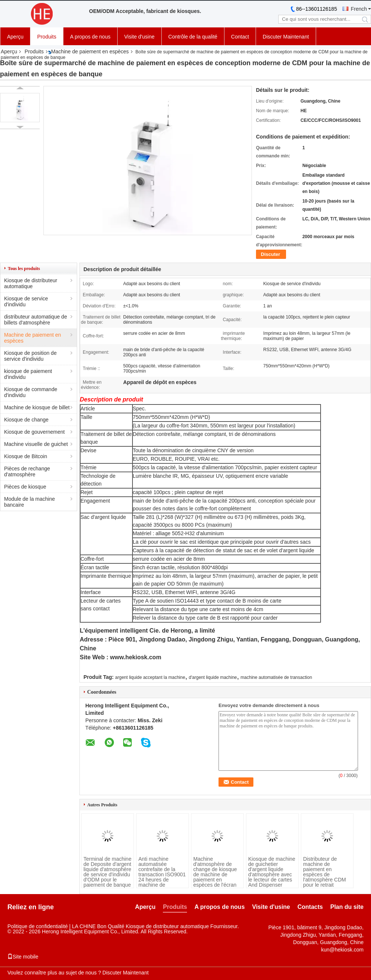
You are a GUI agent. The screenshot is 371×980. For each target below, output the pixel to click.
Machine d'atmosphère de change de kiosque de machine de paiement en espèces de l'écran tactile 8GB (215, 874)
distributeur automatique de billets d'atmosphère (36, 320)
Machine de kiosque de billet (37, 407)
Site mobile (23, 957)
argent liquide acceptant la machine (150, 677)
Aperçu (15, 37)
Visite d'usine (139, 37)
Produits (47, 37)
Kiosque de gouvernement (34, 432)
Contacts (310, 907)
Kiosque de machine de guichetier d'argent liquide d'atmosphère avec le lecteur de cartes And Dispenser (272, 872)
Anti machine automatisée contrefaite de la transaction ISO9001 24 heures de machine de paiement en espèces (162, 877)
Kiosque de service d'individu (26, 301)
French (359, 9)
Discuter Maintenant (286, 37)
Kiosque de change (26, 420)
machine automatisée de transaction (276, 677)
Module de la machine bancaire (29, 502)
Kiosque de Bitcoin (26, 456)
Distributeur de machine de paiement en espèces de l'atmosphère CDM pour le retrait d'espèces (325, 874)
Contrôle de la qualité (193, 37)
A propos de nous (90, 37)
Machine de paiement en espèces (90, 51)
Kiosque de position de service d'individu (30, 356)
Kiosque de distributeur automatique (31, 283)
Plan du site (347, 907)
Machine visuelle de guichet (36, 444)
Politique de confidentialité (38, 926)
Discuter (270, 254)
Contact (240, 37)
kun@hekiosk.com (342, 950)
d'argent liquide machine (213, 677)
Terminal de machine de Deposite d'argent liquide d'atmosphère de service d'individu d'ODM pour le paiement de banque (107, 872)
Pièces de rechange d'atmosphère (27, 471)
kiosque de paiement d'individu (28, 374)
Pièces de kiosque (25, 487)
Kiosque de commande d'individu (31, 392)
